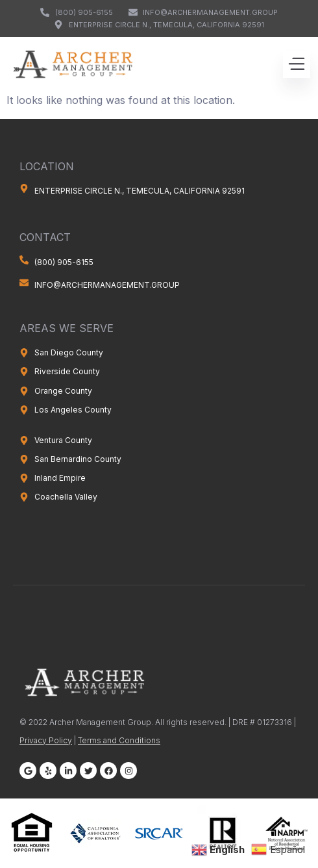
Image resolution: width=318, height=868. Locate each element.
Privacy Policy (46, 740)
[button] (297, 64)
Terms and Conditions (119, 740)
